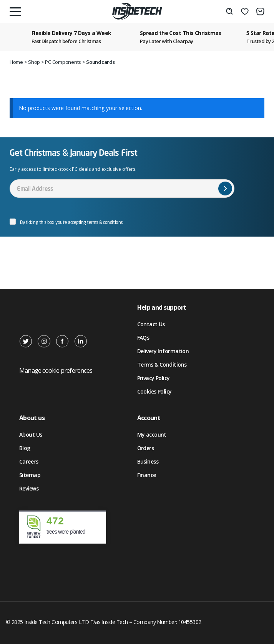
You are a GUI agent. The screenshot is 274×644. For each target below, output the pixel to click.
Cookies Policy (154, 391)
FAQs (143, 338)
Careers (29, 461)
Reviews (29, 488)
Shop (34, 62)
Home (16, 62)
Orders (146, 448)
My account (152, 435)
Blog (25, 448)
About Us (31, 435)
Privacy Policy (154, 378)
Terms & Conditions (162, 365)
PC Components (63, 62)
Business (148, 461)
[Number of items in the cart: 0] (260, 12)
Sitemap (30, 475)
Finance (147, 475)
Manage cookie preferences (56, 370)
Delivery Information (163, 351)
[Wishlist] (245, 12)
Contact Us (151, 324)
